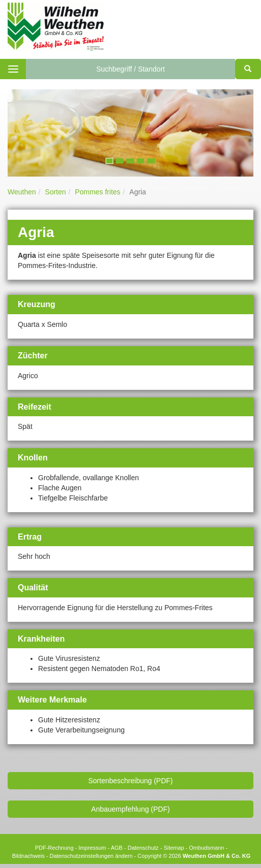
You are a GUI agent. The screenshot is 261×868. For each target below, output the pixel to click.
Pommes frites (98, 192)
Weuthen (22, 192)
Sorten (56, 192)
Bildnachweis (28, 856)
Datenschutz (143, 848)
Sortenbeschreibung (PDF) (131, 781)
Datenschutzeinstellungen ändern (91, 856)
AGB (117, 848)
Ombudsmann (206, 848)
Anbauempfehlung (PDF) (131, 809)
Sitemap (174, 848)
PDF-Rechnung (54, 848)
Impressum (92, 848)
